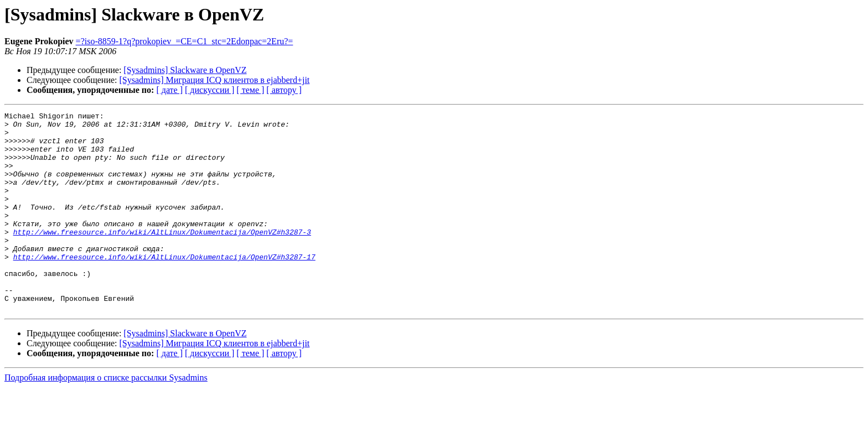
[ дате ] (169, 90)
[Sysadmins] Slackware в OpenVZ (185, 70)
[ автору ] (284, 90)
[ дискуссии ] (210, 90)
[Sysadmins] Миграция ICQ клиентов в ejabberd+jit (215, 80)
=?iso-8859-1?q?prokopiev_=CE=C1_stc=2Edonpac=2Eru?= (185, 41)
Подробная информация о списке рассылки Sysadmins (106, 417)
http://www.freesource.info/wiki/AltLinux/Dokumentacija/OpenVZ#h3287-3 (162, 257)
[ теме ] (250, 90)
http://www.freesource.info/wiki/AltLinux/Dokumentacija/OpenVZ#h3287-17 (164, 287)
